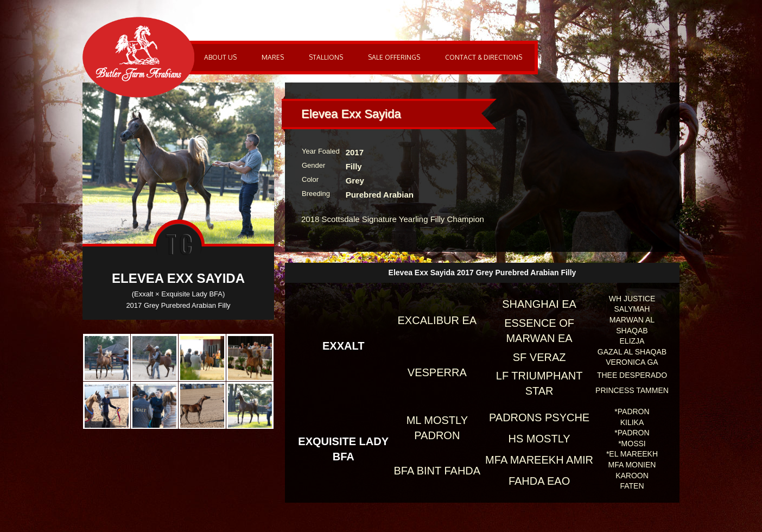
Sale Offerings (394, 57)
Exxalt (343, 346)
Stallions (326, 57)
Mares (273, 57)
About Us (220, 57)
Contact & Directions (484, 57)
